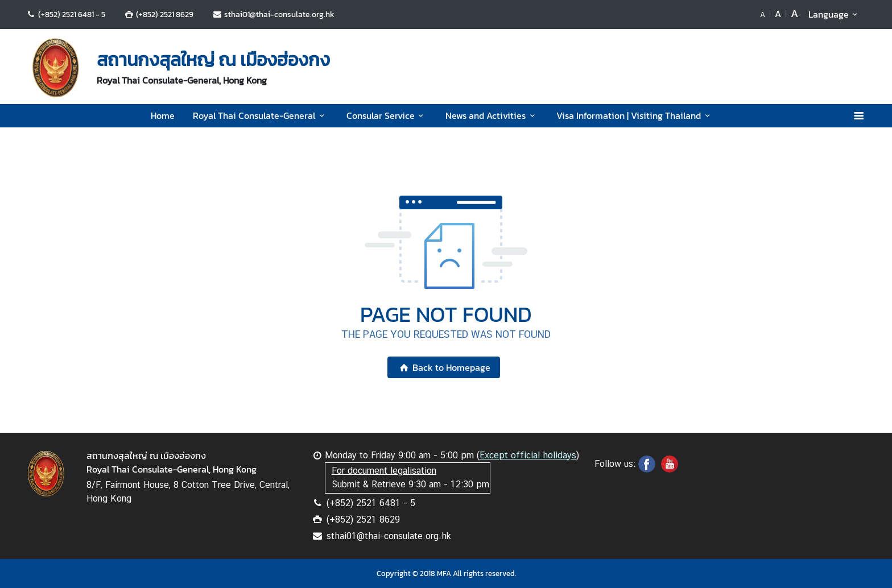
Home (163, 115)
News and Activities (492, 115)
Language (835, 14)
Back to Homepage (443, 367)
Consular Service (387, 115)
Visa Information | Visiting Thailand (635, 115)
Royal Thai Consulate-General (260, 115)
